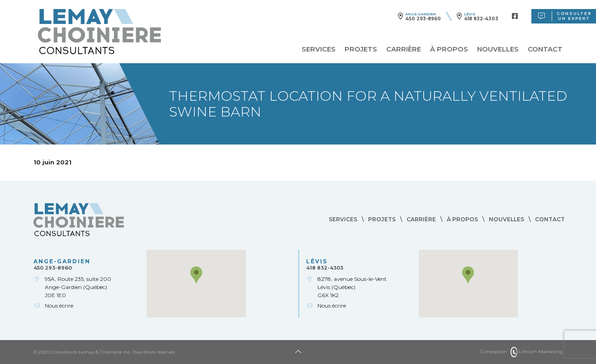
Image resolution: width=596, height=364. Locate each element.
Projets (361, 49)
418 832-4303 (481, 19)
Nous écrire (59, 306)
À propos (449, 49)
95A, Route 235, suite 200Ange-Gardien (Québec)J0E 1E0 (78, 287)
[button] (196, 275)
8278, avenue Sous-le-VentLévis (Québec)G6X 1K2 (352, 287)
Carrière (404, 49)
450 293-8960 (423, 19)
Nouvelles (498, 49)
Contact (545, 49)
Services (319, 49)
